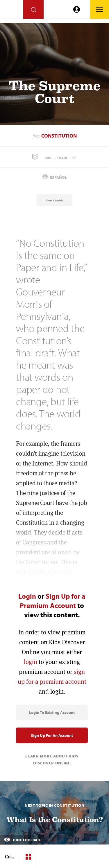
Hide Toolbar (22, 840)
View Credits (54, 200)
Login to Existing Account (52, 712)
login (31, 662)
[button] (54, 157)
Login (27, 596)
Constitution (59, 136)
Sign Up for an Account (52, 735)
